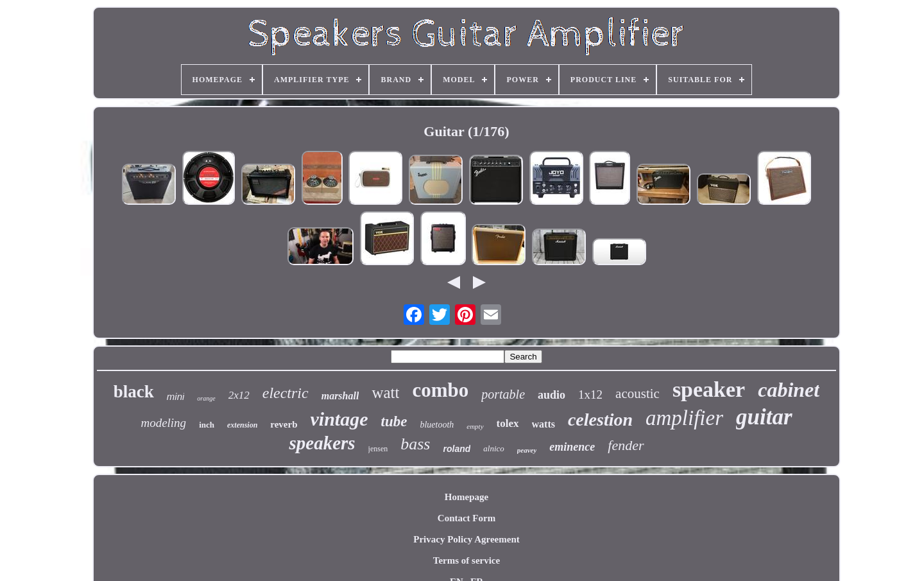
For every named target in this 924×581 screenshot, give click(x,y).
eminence (572, 447)
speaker (709, 389)
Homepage (466, 497)
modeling (163, 423)
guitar (764, 417)
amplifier (684, 418)
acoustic (637, 394)
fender (626, 445)
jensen (378, 449)
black (134, 392)
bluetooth (437, 425)
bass (415, 444)
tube (394, 421)
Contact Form (466, 518)
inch (207, 425)
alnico (494, 448)
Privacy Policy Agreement (466, 539)
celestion (600, 420)
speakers (322, 443)
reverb (284, 424)
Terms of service (466, 560)
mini (176, 396)
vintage (339, 419)
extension (242, 425)
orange (206, 398)
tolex (508, 423)
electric (286, 393)
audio (552, 395)
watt (385, 393)
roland (457, 449)
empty (475, 426)
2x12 (239, 395)
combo (440, 390)
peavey (527, 450)
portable (503, 394)
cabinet (789, 390)
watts (543, 424)
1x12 (590, 395)
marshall (340, 396)
